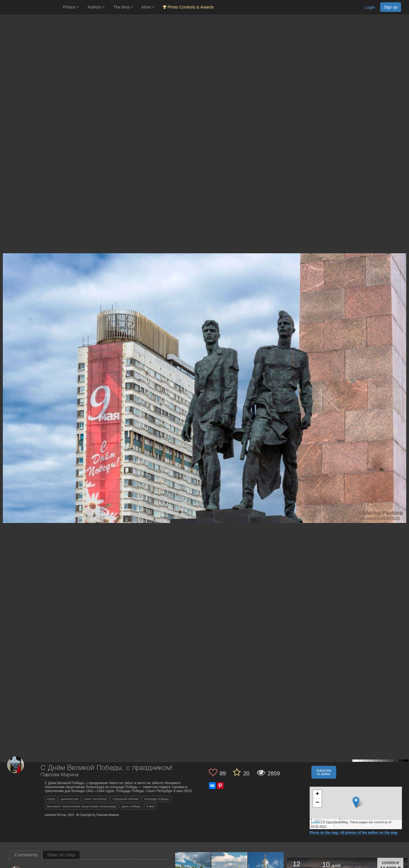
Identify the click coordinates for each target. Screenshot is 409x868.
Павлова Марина (60, 775)
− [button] (317, 803)
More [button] (148, 7)
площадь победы (156, 799)
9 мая (150, 806)
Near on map (61, 855)
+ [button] (317, 794)
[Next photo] (403, 379)
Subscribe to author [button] (324, 772)
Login (370, 7)
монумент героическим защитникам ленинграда (82, 806)
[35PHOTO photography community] (31, 7)
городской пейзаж (126, 799)
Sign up (391, 7)
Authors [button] (96, 7)
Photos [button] (71, 7)
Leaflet (316, 822)
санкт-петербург (96, 799)
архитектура (69, 799)
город (51, 799)
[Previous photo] (5, 379)
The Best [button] (123, 7)
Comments (26, 855)
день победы (131, 806)
